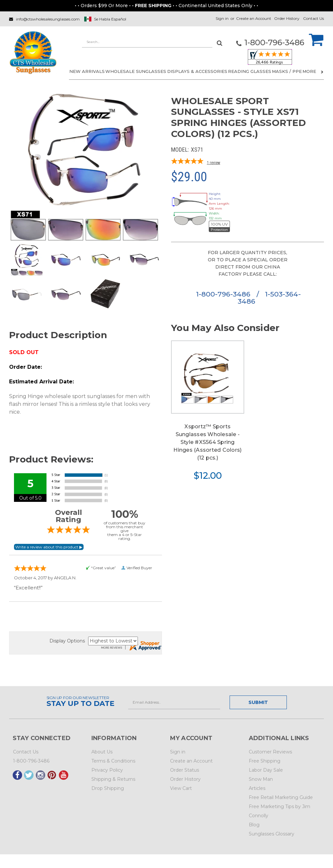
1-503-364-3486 (269, 298)
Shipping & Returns (113, 779)
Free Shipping (265, 761)
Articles (257, 788)
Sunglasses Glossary (272, 834)
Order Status (185, 770)
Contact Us (313, 18)
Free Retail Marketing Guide (281, 797)
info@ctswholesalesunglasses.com (48, 19)
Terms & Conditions (113, 761)
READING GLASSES (250, 71)
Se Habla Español (110, 19)
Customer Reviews (270, 752)
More (313, 71)
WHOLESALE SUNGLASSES (136, 71)
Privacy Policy (107, 770)
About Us (102, 752)
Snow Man (261, 779)
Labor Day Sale (266, 770)
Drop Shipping (108, 788)
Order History (287, 18)
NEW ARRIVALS (87, 71)
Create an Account (254, 18)
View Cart (181, 788)
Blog (254, 825)
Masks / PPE (287, 71)
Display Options (67, 641)
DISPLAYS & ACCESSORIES (197, 71)
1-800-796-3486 (224, 294)
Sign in (222, 18)
